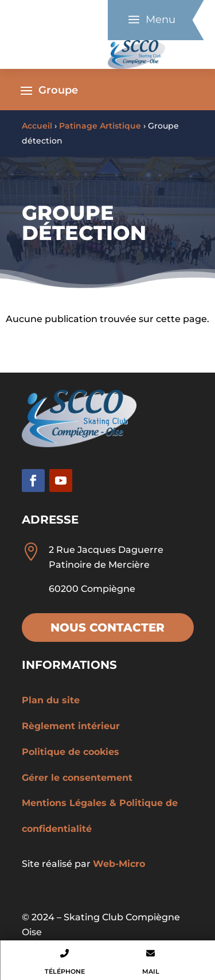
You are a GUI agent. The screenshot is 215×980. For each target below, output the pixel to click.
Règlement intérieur (71, 726)
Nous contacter (107, 627)
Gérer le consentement (77, 778)
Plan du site (51, 700)
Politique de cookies (71, 752)
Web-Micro (119, 864)
